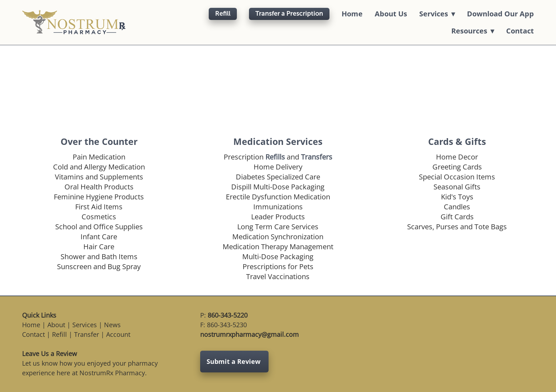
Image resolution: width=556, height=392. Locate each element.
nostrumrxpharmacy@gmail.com (250, 334)
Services (85, 325)
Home (352, 14)
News (112, 325)
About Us (391, 14)
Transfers (317, 157)
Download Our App (500, 14)
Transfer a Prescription (289, 14)
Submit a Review (234, 361)
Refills (275, 157)
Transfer (87, 334)
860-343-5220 (228, 315)
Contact (520, 31)
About (56, 325)
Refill (223, 14)
